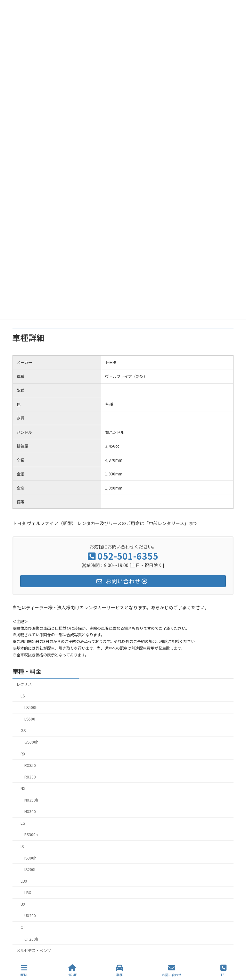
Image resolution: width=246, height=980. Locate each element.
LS (23, 696)
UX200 (30, 916)
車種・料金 (27, 671)
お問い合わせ (172, 971)
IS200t (30, 869)
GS (23, 730)
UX (23, 904)
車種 (119, 971)
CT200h (31, 939)
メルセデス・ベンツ (34, 950)
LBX (24, 881)
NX (23, 788)
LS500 (30, 719)
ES (23, 823)
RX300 (30, 777)
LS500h (31, 707)
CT (23, 927)
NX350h (31, 800)
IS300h (30, 858)
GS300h (31, 742)
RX (23, 754)
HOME (72, 971)
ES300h (31, 835)
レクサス (24, 684)
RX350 (30, 765)
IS (22, 846)
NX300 (30, 811)
